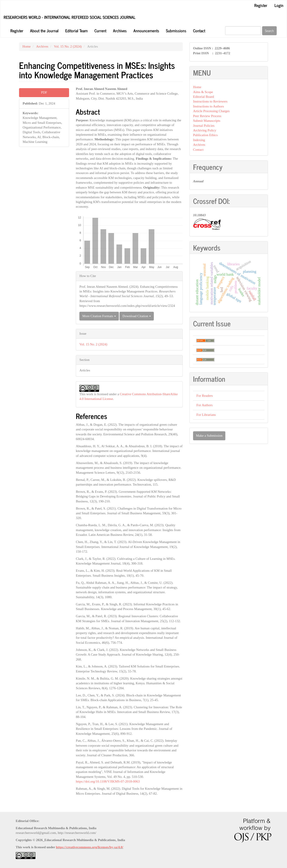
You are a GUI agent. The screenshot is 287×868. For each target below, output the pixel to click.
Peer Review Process (207, 116)
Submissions (176, 31)
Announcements (146, 31)
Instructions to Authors (209, 106)
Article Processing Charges (211, 111)
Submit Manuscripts (207, 121)
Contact (199, 31)
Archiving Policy (205, 130)
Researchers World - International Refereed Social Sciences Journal (70, 17)
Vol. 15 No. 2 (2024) (68, 46)
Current (100, 31)
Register (261, 5)
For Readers (205, 396)
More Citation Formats (99, 316)
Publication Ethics (205, 135)
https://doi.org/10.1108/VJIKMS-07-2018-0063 (108, 781)
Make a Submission (209, 436)
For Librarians (206, 415)
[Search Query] (243, 31)
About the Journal (44, 31)
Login (279, 5)
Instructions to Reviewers (210, 101)
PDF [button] (44, 92)
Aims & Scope (203, 92)
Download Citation (137, 316)
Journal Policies (204, 126)
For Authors (204, 405)
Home (27, 46)
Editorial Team (76, 31)
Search (270, 31)
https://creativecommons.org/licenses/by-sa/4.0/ (90, 847)
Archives (120, 31)
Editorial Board (203, 97)
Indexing (199, 140)
